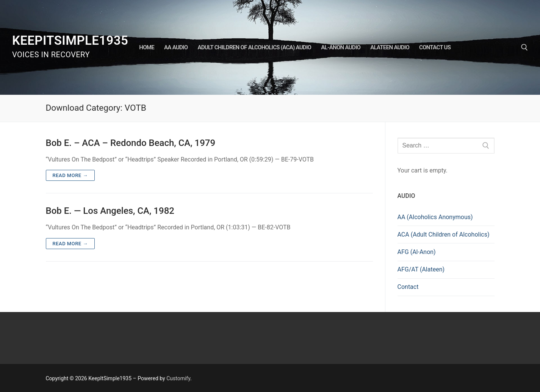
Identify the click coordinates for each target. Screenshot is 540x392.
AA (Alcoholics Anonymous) (435, 217)
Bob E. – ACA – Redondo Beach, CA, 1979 (131, 143)
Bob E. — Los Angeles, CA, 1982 (110, 211)
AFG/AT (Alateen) (421, 269)
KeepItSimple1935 (70, 40)
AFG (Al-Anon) (417, 252)
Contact (408, 287)
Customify (178, 378)
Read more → (70, 175)
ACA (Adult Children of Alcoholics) (444, 234)
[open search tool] (524, 47)
